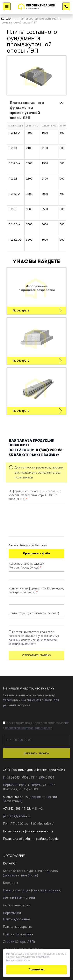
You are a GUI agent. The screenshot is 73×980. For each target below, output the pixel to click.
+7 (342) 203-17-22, (17, 809)
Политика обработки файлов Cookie (31, 839)
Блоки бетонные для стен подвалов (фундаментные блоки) (30, 873)
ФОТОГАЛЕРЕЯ (14, 856)
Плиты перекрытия (18, 927)
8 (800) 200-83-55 (15, 797)
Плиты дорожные (16, 919)
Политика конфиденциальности (28, 831)
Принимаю (36, 969)
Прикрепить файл (36, 553)
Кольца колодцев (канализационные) (32, 890)
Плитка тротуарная (18, 934)
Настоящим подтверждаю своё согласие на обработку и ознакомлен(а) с (34, 638)
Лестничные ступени (19, 898)
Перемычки (12, 913)
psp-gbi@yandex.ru (17, 816)
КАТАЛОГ (10, 863)
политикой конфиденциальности (29, 728)
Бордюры (10, 883)
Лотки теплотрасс (17, 905)
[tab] (36, 110)
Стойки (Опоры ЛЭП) (19, 942)
